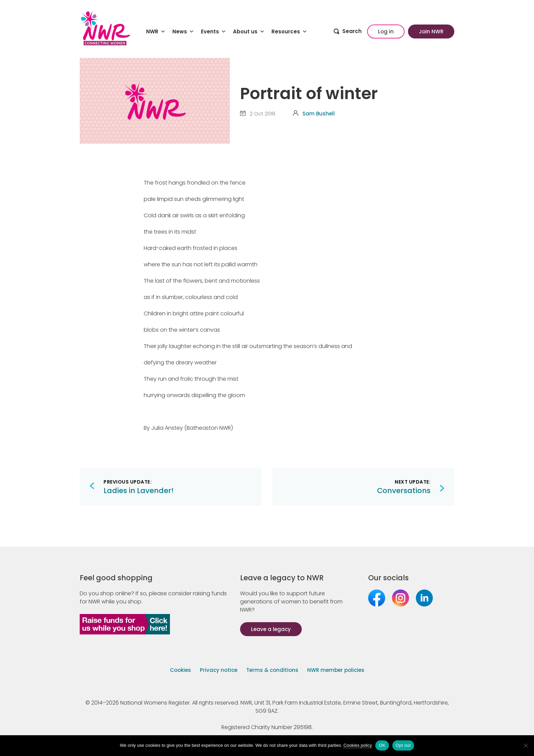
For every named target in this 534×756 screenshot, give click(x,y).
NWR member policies (336, 670)
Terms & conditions (272, 670)
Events (214, 32)
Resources (289, 32)
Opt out (403, 745)
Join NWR (431, 31)
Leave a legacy (271, 629)
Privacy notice (219, 670)
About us (249, 32)
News (183, 32)
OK (382, 745)
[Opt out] (525, 745)
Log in (386, 31)
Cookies (180, 670)
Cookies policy (358, 745)
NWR (156, 32)
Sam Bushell (319, 114)
